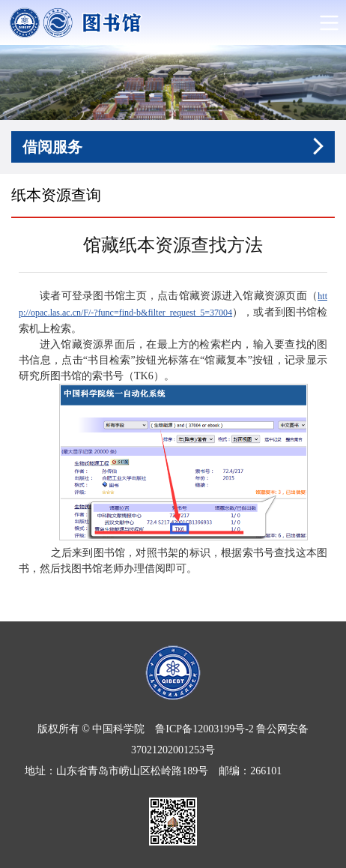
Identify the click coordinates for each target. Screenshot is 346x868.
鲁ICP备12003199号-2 (204, 729)
